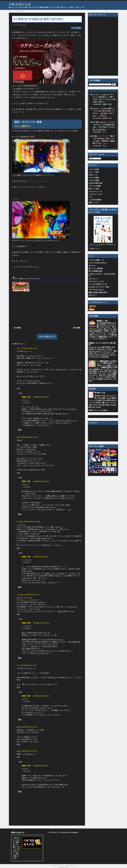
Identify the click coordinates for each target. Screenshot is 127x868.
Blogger (75, 832)
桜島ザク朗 (26, 397)
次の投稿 (17, 328)
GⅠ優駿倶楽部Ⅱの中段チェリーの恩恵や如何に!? (107, 362)
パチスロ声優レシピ (96, 260)
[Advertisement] (47, 309)
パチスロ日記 (76, 28)
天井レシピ (93, 175)
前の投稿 (77, 328)
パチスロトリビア (96, 194)
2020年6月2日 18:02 (41, 623)
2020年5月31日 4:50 (41, 481)
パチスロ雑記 (94, 178)
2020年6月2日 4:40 (41, 557)
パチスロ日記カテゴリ (47, 337)
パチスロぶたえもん (96, 290)
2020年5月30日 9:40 (29, 348)
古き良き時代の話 (96, 183)
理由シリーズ (94, 203)
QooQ (67, 867)
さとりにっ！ (94, 279)
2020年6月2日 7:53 (32, 595)
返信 (18, 389)
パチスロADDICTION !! (98, 263)
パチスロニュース (96, 192)
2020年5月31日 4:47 (41, 397)
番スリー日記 (94, 189)
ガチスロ (92, 266)
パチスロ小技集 (95, 186)
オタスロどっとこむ (96, 281)
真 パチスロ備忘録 (96, 268)
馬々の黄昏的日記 (96, 271)
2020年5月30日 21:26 (29, 437)
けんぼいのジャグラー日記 (99, 287)
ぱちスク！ (93, 295)
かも (18, 437)
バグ (90, 197)
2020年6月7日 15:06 (29, 727)
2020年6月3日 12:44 (29, 665)
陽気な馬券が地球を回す (98, 292)
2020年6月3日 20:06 (41, 696)
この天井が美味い (96, 200)
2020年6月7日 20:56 (29, 751)
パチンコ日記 (94, 172)
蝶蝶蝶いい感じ (103, 321)
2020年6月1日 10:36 (32, 522)
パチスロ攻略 (94, 180)
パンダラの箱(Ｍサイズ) (98, 284)
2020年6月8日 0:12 (41, 766)
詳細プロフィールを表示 (98, 410)
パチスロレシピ (20, 4)
